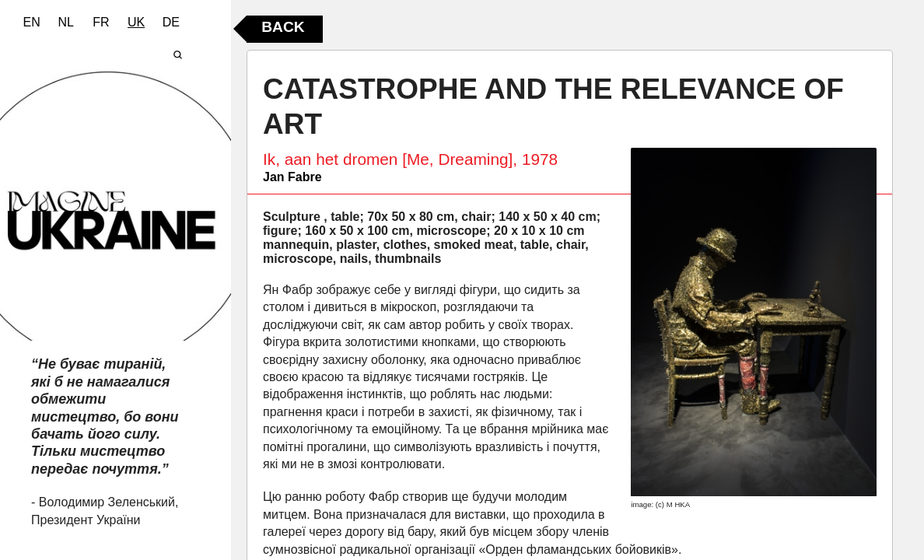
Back (283, 27)
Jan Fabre (292, 177)
